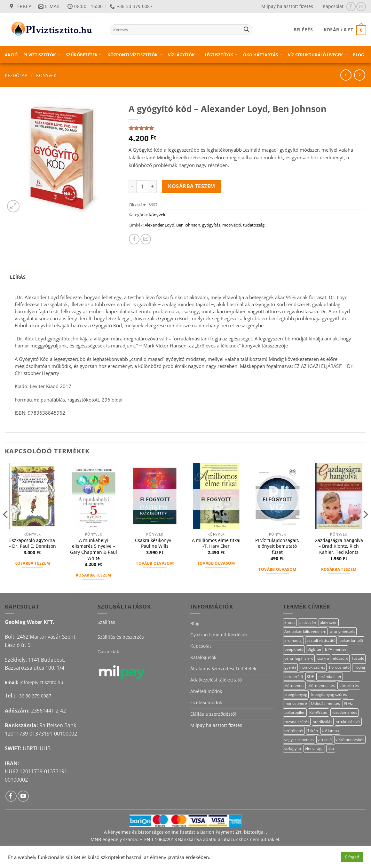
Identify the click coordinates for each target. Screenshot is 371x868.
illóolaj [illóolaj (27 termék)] (359, 667)
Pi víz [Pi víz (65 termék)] (348, 703)
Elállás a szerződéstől (213, 714)
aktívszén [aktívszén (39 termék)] (308, 622)
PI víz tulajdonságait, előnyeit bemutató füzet (277, 546)
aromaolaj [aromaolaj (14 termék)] (293, 640)
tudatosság (254, 225)
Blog (358, 55)
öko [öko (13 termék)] (331, 749)
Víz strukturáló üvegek (317, 55)
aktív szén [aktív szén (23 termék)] (329, 622)
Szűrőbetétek (84, 55)
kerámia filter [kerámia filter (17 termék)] (330, 677)
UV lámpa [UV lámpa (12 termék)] (330, 731)
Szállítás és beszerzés (121, 637)
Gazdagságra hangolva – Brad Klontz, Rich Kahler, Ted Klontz (339, 546)
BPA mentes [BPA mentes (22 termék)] (336, 649)
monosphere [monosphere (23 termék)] (296, 703)
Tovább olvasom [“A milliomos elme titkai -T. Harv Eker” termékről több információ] (216, 563)
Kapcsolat (333, 6)
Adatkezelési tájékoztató (216, 680)
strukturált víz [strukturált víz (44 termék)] (348, 722)
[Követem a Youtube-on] (23, 796)
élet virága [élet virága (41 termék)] (314, 749)
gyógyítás (211, 225)
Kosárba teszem (192, 186)
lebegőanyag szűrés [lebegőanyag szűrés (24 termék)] (329, 694)
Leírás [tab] (18, 277)
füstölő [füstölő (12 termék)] (358, 658)
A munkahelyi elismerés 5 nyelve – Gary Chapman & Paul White (94, 549)
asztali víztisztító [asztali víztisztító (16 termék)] (321, 640)
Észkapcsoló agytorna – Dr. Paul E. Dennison (32, 543)
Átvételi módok (206, 691)
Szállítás (106, 622)
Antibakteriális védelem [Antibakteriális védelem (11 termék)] (305, 631)
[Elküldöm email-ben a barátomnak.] (146, 239)
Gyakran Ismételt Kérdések (219, 635)
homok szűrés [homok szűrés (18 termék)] (313, 667)
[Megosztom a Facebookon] (134, 239)
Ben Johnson (188, 225)
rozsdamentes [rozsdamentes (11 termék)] (344, 712)
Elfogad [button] (352, 857)
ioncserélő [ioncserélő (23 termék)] (294, 677)
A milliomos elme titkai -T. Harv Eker (216, 543)
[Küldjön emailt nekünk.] (361, 7)
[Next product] (346, 75)
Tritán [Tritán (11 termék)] (313, 731)
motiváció (232, 225)
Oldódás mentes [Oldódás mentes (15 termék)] (325, 703)
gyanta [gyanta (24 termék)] (290, 667)
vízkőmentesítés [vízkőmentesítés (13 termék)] (350, 740)
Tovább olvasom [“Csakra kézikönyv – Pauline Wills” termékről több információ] (155, 563)
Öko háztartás (263, 55)
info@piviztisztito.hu (41, 682)
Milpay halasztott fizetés (287, 6)
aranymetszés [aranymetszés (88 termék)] (343, 631)
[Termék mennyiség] (143, 187)
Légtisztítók (221, 55)
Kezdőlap (16, 75)
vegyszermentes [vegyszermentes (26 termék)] (299, 740)
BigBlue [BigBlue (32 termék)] (314, 649)
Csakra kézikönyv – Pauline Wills (155, 543)
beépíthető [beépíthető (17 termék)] (294, 649)
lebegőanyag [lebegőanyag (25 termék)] (296, 694)
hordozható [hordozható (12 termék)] (339, 667)
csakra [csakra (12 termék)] (323, 658)
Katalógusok (203, 657)
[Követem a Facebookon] (351, 7)
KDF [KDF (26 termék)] (310, 677)
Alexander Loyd (159, 225)
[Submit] (246, 30)
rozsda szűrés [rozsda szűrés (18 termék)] (297, 722)
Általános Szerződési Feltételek (223, 669)
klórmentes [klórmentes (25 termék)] (294, 685)
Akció (11, 55)
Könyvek (46, 75)
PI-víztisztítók (42, 55)
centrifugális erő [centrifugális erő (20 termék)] (299, 658)
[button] (303, 30)
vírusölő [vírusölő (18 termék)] (325, 740)
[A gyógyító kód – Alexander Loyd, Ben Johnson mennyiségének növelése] (153, 187)
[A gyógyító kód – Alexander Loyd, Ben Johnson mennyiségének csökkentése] (132, 187)
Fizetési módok (206, 702)
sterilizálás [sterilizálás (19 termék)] (323, 722)
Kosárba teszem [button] (32, 563)
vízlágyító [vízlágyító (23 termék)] (293, 749)
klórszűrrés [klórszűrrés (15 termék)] (349, 685)
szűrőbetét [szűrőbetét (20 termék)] (294, 731)
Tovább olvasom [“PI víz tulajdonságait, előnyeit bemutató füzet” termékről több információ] (277, 569)
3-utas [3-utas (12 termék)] (290, 622)
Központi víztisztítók (135, 55)
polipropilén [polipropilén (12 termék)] (295, 712)
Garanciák (108, 652)
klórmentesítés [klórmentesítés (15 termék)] (322, 685)
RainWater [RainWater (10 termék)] (319, 712)
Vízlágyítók (183, 55)
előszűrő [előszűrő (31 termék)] (341, 658)
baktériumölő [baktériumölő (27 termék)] (351, 640)
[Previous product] (360, 75)
